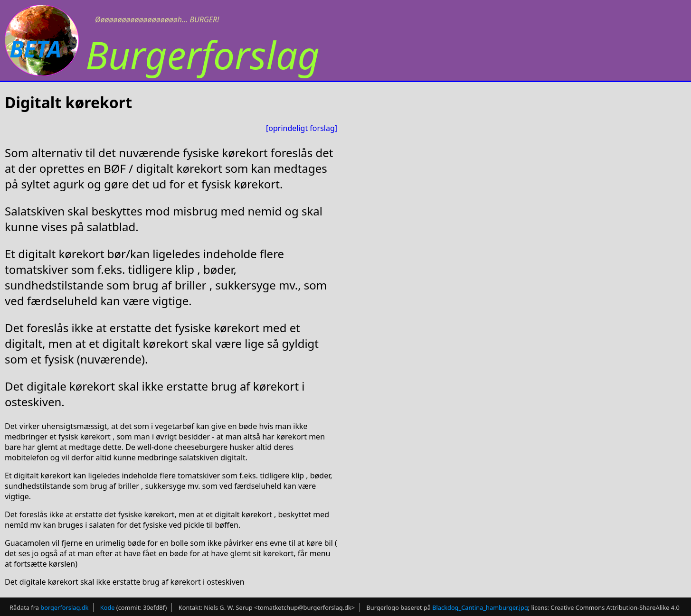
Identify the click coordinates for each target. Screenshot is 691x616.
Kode (108, 607)
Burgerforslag (203, 54)
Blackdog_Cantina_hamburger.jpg (480, 607)
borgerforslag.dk (64, 607)
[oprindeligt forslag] (302, 128)
